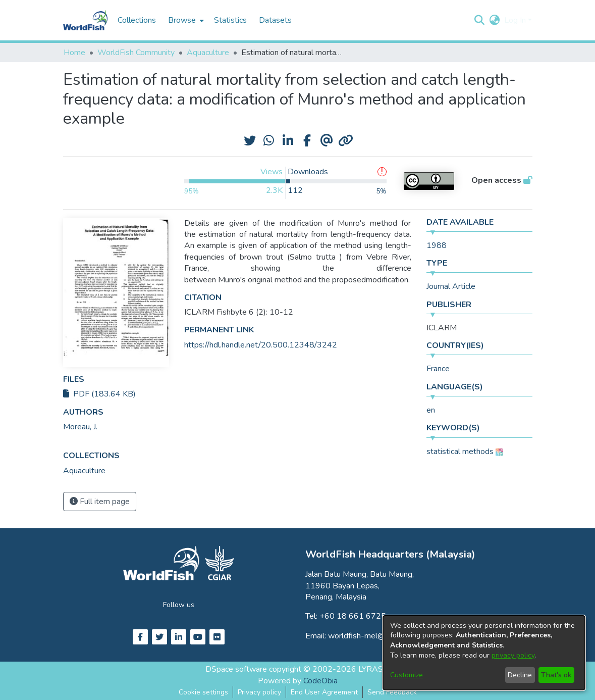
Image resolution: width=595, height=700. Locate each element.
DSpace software (236, 669)
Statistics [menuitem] (230, 20)
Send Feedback (392, 692)
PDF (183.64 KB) (99, 394)
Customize (407, 675)
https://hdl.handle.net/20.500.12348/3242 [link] (261, 345)
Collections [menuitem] (137, 20)
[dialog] (484, 653)
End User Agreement (324, 692)
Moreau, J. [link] (80, 427)
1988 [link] (437, 245)
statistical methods (460, 452)
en (431, 410)
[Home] (85, 20)
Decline (520, 675)
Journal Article (451, 286)
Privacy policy (259, 692)
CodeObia (320, 681)
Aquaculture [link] (208, 53)
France (438, 369)
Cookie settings (203, 692)
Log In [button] (516, 20)
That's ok (556, 675)
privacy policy (513, 655)
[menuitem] (185, 20)
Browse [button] (182, 20)
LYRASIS (374, 669)
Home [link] (74, 53)
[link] (84, 471)
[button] (480, 20)
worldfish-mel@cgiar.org (371, 636)
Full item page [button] (100, 502)
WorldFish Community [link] (136, 53)
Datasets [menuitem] (275, 20)
